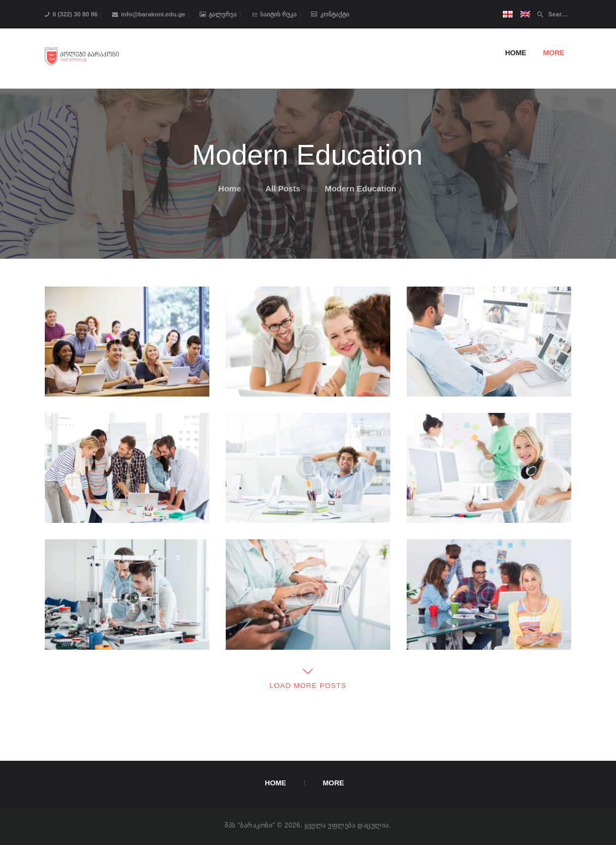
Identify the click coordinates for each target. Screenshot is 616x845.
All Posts (283, 188)
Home (230, 188)
